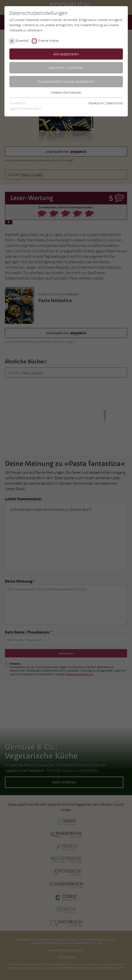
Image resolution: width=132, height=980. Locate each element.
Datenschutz (114, 103)
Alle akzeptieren (66, 54)
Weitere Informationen (66, 92)
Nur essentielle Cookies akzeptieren (66, 81)
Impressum (96, 103)
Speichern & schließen (66, 67)
